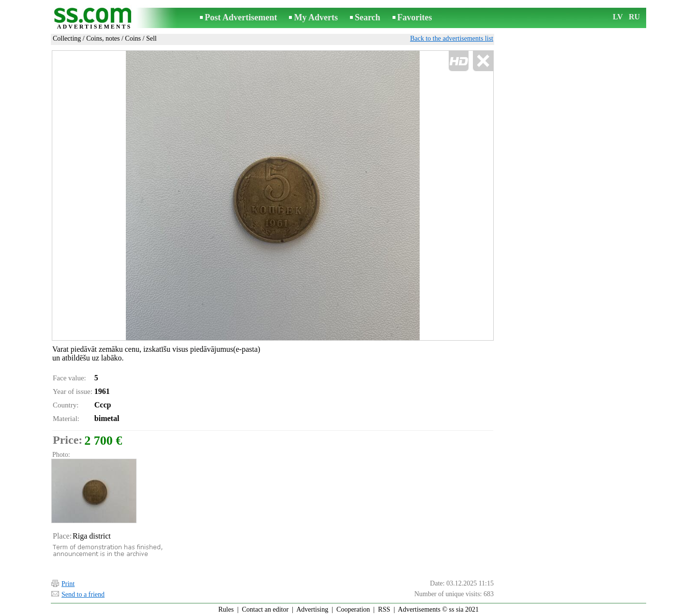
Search (368, 17)
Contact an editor (265, 609)
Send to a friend (83, 594)
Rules (226, 609)
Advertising (312, 609)
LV (618, 17)
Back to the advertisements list (452, 38)
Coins (133, 38)
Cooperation (353, 609)
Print (68, 584)
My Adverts (316, 17)
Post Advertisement (241, 17)
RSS (384, 609)
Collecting (67, 38)
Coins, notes (103, 38)
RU (634, 17)
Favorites (415, 17)
